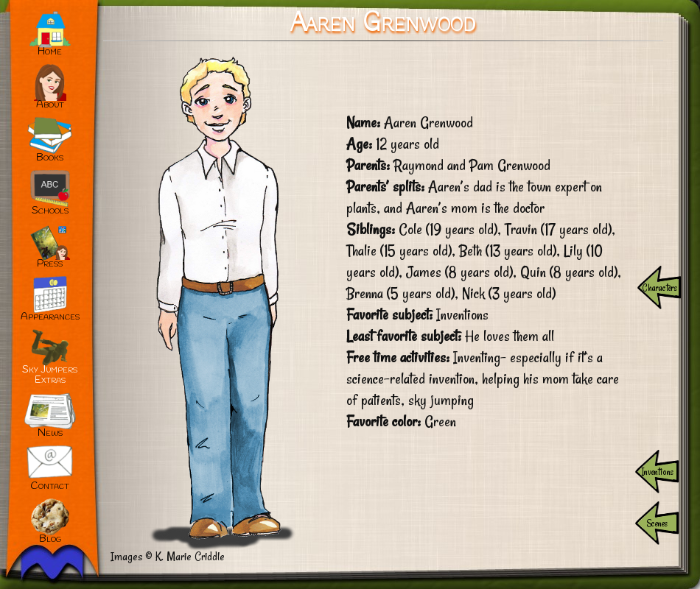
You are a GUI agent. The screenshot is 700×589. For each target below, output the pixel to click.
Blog (50, 539)
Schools (50, 211)
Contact (50, 486)
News (50, 433)
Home (50, 52)
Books (50, 158)
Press (50, 264)
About (50, 105)
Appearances (50, 317)
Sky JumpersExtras (50, 375)
